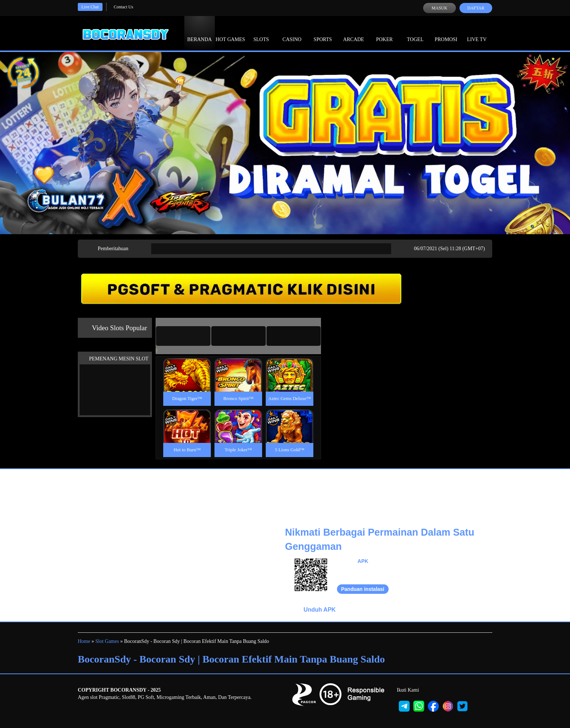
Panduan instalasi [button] (363, 589)
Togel (415, 33)
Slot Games (107, 641)
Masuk (439, 8)
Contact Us (124, 7)
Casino (292, 33)
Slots (261, 33)
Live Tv (477, 33)
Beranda (200, 33)
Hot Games (230, 33)
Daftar (476, 8)
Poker (384, 33)
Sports (323, 33)
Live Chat (90, 7)
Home (84, 641)
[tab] (183, 336)
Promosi (446, 33)
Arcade (354, 33)
